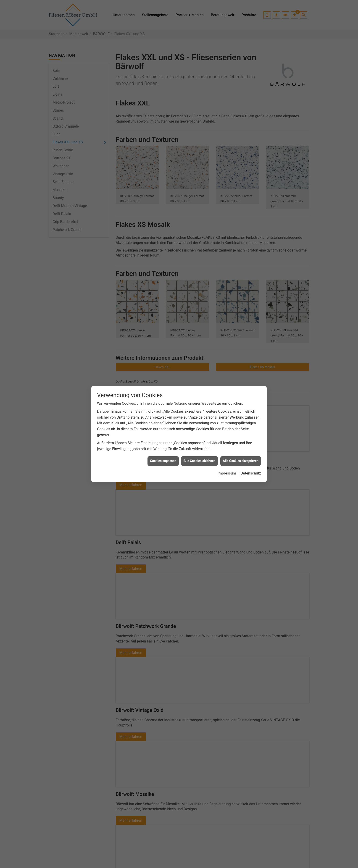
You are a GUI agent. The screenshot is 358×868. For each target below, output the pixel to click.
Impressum (227, 473)
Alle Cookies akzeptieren (241, 461)
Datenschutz (251, 473)
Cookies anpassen (163, 461)
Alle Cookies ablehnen (200, 461)
